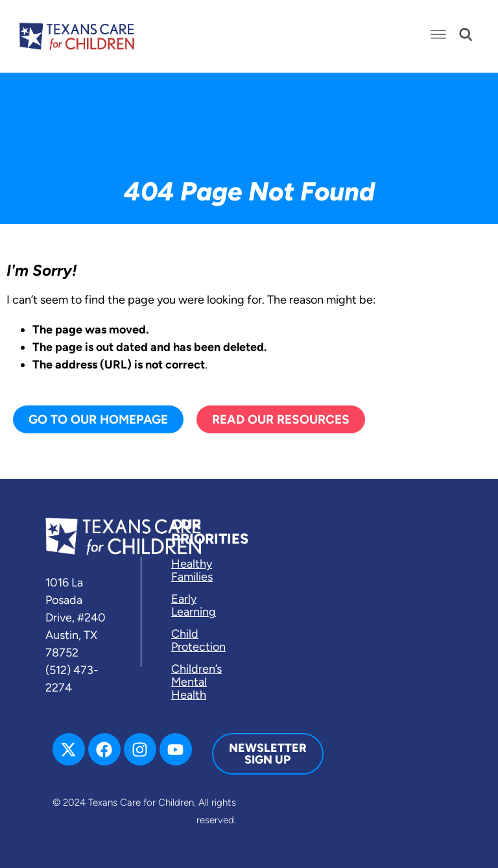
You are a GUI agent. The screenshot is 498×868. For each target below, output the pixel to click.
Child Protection (198, 640)
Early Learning (194, 605)
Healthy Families (192, 570)
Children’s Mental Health (196, 682)
